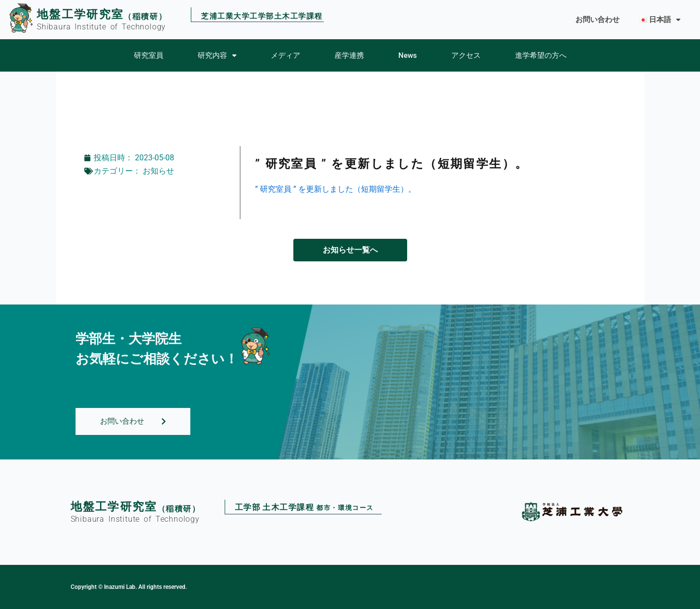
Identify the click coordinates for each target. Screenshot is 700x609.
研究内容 (217, 56)
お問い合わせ (597, 20)
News (408, 55)
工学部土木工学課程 (304, 508)
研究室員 (149, 55)
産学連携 (349, 55)
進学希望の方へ (541, 55)
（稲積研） (145, 16)
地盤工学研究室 (80, 14)
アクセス (466, 55)
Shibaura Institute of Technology (101, 27)
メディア (285, 55)
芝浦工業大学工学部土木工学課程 (262, 17)
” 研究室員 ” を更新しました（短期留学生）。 (336, 189)
